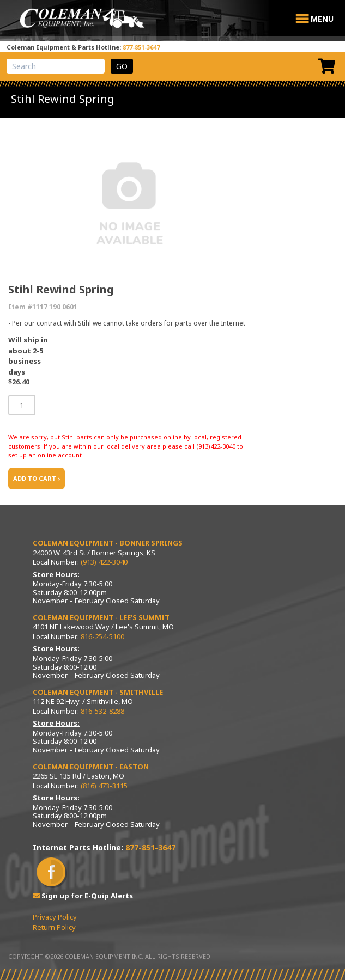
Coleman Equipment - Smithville (98, 692)
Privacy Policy (55, 917)
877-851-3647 (141, 47)
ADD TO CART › (37, 478)
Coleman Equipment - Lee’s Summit (101, 617)
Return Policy (54, 927)
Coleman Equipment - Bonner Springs (108, 543)
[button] (322, 19)
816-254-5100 (102, 636)
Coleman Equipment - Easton (91, 767)
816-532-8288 (102, 711)
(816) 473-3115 (104, 786)
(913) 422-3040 (104, 562)
